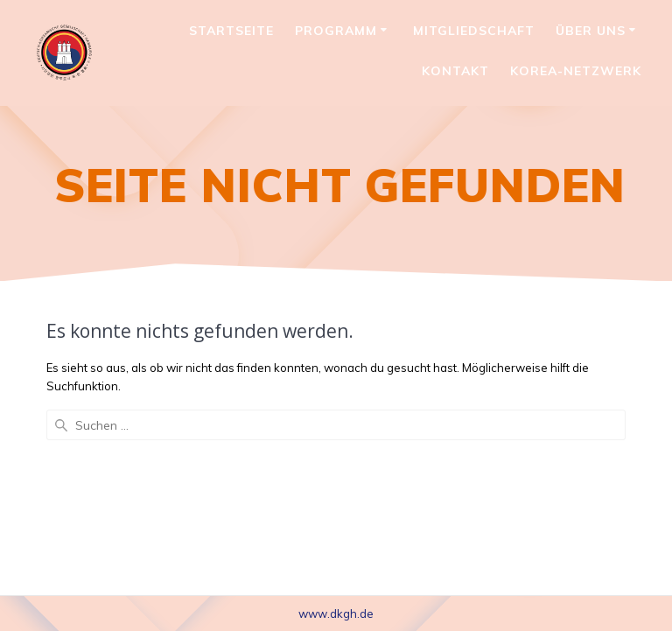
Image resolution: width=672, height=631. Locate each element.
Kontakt (455, 71)
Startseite (231, 31)
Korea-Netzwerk (576, 71)
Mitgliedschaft (474, 31)
